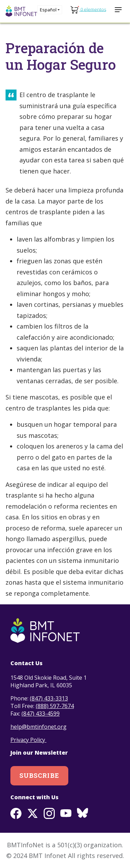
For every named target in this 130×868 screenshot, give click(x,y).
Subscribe (39, 775)
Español (48, 10)
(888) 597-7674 (55, 706)
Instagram (49, 813)
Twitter (33, 813)
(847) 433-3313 (49, 698)
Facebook (16, 813)
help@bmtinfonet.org (38, 727)
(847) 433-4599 (41, 714)
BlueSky (83, 813)
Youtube (66, 813)
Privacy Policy (28, 740)
